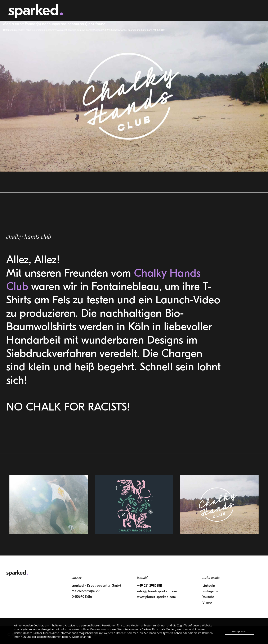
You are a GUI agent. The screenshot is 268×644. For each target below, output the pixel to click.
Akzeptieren (240, 631)
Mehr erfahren (81, 637)
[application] (134, 96)
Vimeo (207, 603)
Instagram (210, 591)
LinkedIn (209, 586)
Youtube (209, 597)
